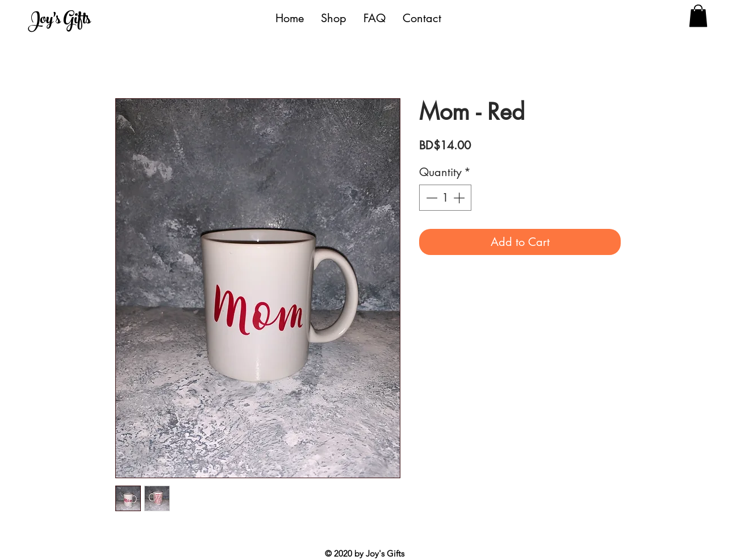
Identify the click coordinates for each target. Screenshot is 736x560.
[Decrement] (430, 198)
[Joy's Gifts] (80, 21)
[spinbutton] (445, 198)
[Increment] (460, 198)
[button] (698, 16)
